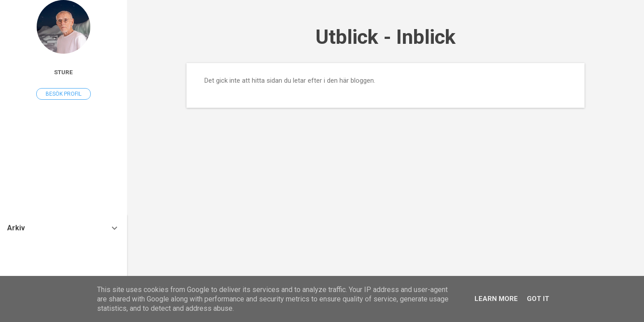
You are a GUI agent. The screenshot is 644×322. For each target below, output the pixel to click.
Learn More (496, 299)
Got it (538, 299)
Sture (64, 72)
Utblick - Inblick (386, 37)
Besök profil (64, 94)
